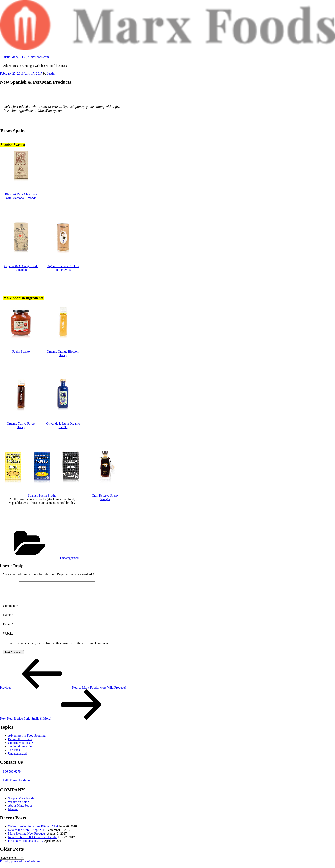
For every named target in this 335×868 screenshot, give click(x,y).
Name (8, 619)
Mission (13, 814)
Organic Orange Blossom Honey (63, 353)
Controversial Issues (21, 747)
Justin (51, 73)
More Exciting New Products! (27, 838)
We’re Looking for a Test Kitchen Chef (33, 831)
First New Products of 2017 (26, 845)
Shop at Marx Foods (21, 803)
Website (8, 638)
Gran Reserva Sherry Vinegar (105, 497)
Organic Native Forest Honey (21, 425)
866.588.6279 (12, 776)
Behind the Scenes (20, 744)
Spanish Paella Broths (42, 495)
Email (8, 629)
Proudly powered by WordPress (20, 866)
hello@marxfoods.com (18, 785)
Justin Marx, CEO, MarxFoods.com (26, 57)
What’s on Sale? (18, 807)
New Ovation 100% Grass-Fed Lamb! (32, 842)
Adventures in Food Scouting (27, 740)
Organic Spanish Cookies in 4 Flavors (63, 268)
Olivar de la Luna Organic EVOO (63, 425)
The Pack (14, 755)
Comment (11, 610)
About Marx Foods (20, 810)
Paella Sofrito (21, 352)
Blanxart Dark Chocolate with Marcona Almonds (21, 196)
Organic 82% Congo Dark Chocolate (21, 268)
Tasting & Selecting (21, 751)
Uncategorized (69, 558)
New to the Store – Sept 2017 (27, 835)
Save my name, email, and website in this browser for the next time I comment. (59, 648)
